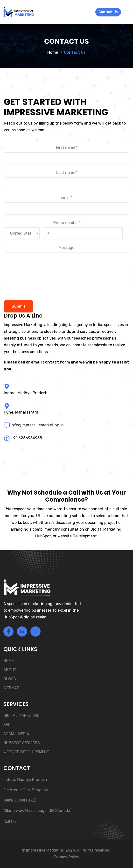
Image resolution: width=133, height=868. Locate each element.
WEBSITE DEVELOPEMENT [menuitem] (26, 752)
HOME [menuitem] (9, 661)
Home (53, 52)
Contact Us (108, 12)
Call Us (10, 822)
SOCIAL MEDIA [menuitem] (16, 734)
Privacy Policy (66, 857)
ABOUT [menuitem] (10, 670)
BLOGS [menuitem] (10, 679)
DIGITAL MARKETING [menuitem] (21, 716)
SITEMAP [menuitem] (11, 688)
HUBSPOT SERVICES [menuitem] (22, 743)
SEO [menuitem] (7, 725)
